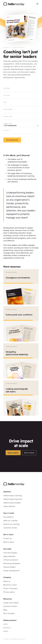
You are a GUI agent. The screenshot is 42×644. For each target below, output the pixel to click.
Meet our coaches (10, 521)
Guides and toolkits (11, 603)
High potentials (9, 556)
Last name (6, 95)
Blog (5, 610)
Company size (7, 123)
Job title (6, 130)
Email (5, 102)
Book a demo (13, 456)
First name (7, 88)
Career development (11, 571)
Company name (8, 116)
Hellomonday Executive (13, 499)
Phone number (8, 109)
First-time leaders (10, 553)
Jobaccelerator (9, 506)
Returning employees (12, 563)
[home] (14, 4)
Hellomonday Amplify (12, 503)
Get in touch (29, 457)
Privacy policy (9, 592)
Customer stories (10, 528)
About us (7, 581)
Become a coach (10, 585)
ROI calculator (9, 613)
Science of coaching (11, 524)
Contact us (8, 538)
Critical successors (11, 560)
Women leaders (9, 567)
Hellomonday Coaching (13, 496)
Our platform (8, 517)
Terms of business (10, 588)
